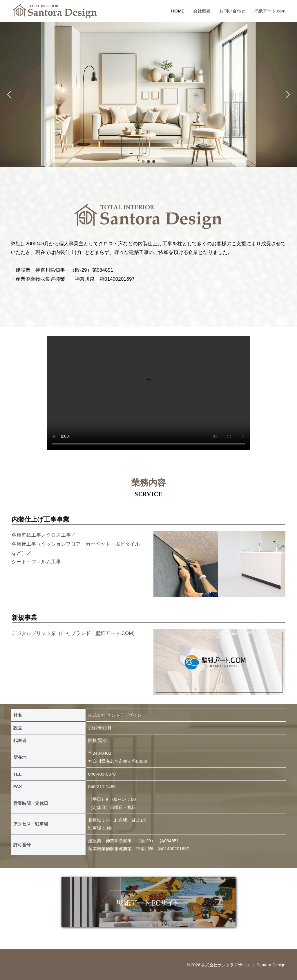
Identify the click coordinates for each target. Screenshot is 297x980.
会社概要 (202, 11)
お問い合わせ (232, 11)
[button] (9, 95)
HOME (178, 11)
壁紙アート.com (270, 11)
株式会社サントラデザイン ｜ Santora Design (243, 965)
